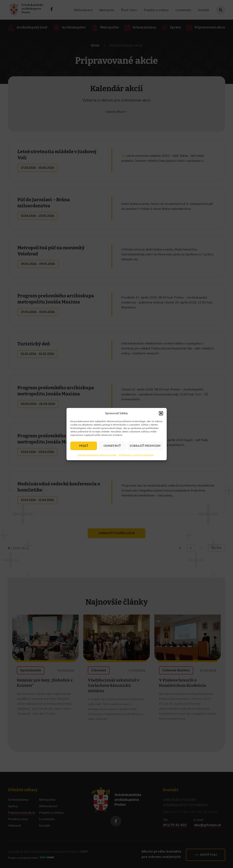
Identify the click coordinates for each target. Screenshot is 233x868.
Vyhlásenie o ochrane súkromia (136, 455)
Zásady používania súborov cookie (97, 455)
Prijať (84, 446)
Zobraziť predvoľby (145, 446)
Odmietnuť (112, 446)
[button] (161, 413)
